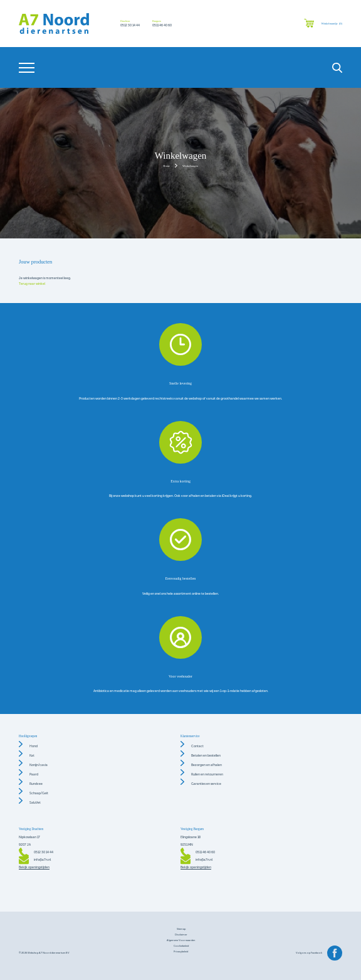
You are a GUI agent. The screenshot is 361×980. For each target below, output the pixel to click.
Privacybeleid (181, 952)
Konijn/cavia (39, 765)
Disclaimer (181, 935)
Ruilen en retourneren (207, 775)
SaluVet (35, 803)
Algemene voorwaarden (181, 940)
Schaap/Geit (39, 793)
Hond (34, 746)
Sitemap (181, 929)
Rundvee (36, 784)
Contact (197, 746)
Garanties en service (206, 784)
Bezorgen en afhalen (207, 765)
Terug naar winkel (32, 284)
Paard (34, 775)
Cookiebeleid (181, 946)
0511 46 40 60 (162, 25)
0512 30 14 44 (130, 25)
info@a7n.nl (42, 860)
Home (166, 166)
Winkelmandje (332, 24)
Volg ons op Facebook (309, 953)
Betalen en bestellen (206, 756)
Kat (32, 756)
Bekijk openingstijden (34, 867)
